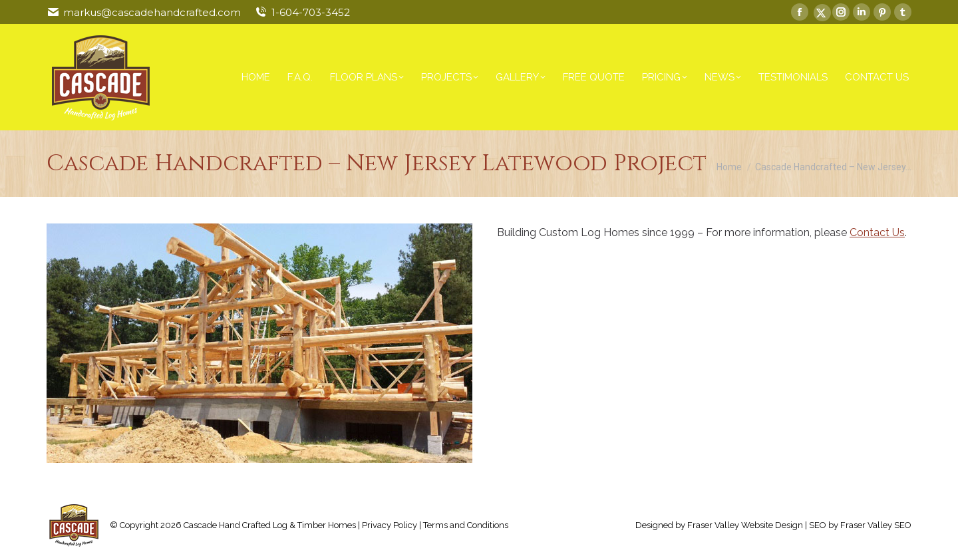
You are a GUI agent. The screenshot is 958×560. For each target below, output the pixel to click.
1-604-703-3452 (311, 12)
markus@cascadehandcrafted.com (152, 12)
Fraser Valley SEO (876, 525)
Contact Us (877, 232)
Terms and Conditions (466, 525)
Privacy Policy (390, 525)
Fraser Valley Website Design (745, 525)
